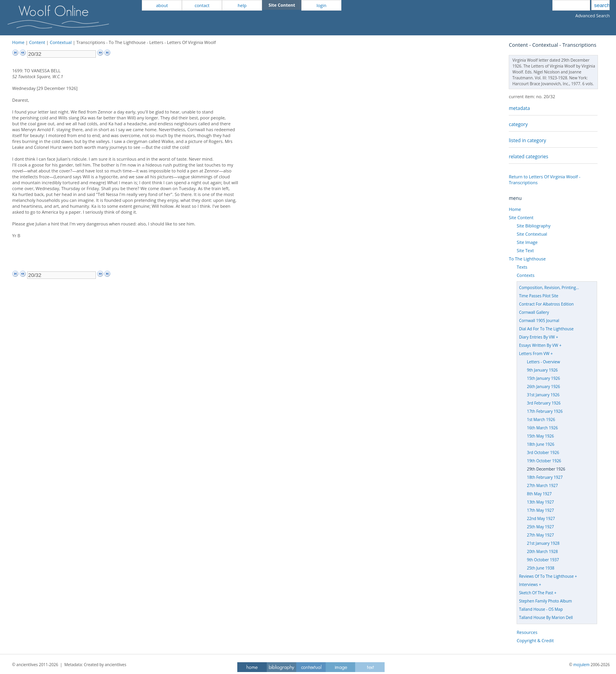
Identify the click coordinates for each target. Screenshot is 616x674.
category (518, 124)
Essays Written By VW (539, 345)
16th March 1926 (542, 428)
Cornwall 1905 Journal (539, 321)
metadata (519, 108)
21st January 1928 (543, 543)
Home (18, 42)
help (242, 5)
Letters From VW (534, 353)
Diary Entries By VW (537, 337)
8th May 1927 (539, 494)
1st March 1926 (541, 419)
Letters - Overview (543, 362)
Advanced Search (592, 16)
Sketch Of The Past (536, 593)
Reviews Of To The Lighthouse (546, 576)
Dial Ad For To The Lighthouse (546, 329)
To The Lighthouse (527, 259)
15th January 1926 (543, 378)
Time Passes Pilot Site (539, 296)
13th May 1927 (540, 502)
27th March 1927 (542, 485)
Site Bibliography (533, 226)
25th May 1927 (540, 527)
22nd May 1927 (541, 518)
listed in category (527, 140)
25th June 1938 (541, 568)
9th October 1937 (543, 560)
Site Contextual (532, 234)
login (322, 5)
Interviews (528, 584)
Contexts (525, 275)
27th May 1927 (540, 535)
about (162, 5)
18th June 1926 (541, 444)
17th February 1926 (545, 411)
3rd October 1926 (543, 452)
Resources (527, 632)
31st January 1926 (543, 395)
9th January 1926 (542, 370)
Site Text (525, 250)
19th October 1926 (544, 461)
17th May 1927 (540, 510)
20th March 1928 (542, 551)
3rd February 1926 (544, 403)
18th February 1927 (545, 477)
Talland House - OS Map (541, 609)
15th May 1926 (540, 436)
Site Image (527, 242)
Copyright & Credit (535, 640)
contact (202, 5)
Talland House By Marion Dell (546, 617)
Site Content (521, 217)
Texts (522, 267)
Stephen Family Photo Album (545, 601)
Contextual (61, 42)
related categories (528, 157)
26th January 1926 (543, 386)
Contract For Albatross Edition (546, 304)
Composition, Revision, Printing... (549, 288)
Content (37, 42)
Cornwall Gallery (534, 312)
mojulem (581, 665)
